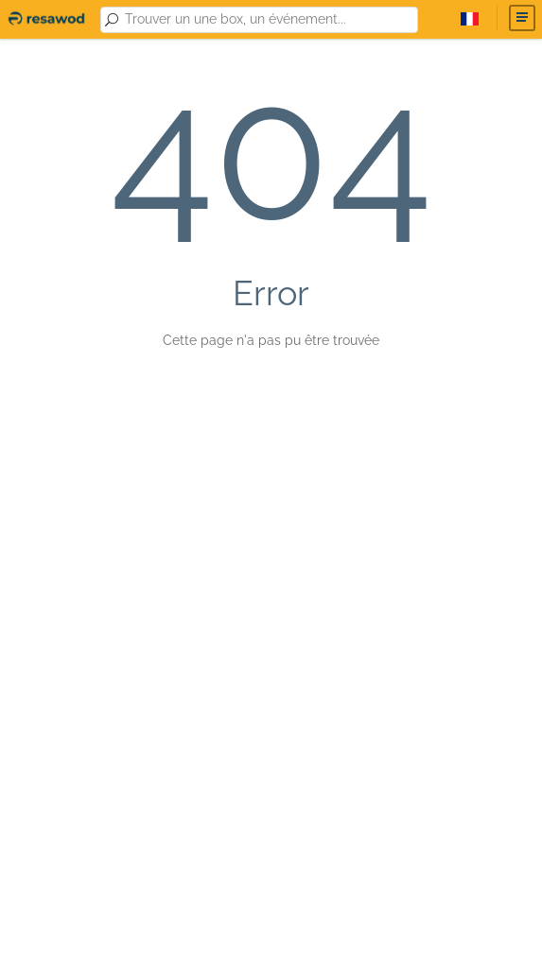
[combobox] (268, 20)
